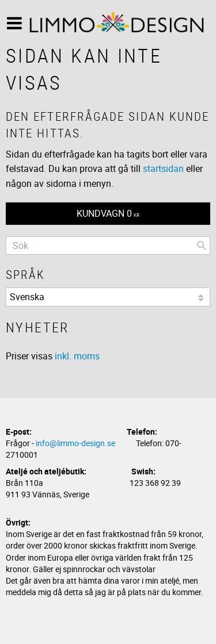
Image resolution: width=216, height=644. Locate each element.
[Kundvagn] (108, 214)
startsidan (163, 168)
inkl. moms (77, 356)
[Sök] (202, 246)
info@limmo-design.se (75, 443)
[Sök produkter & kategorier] (108, 246)
